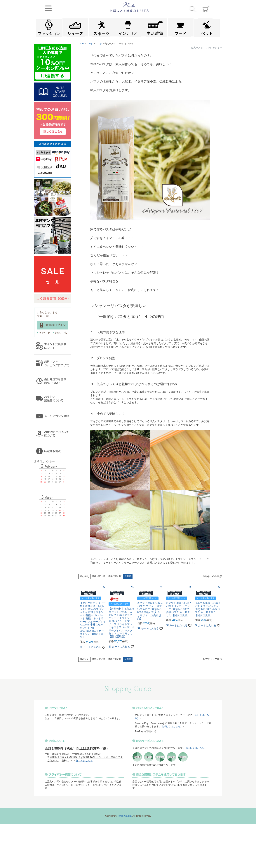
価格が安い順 (99, 576)
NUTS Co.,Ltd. (125, 816)
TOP (81, 44)
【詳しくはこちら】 (172, 726)
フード (90, 44)
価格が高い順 (115, 576)
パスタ (99, 44)
